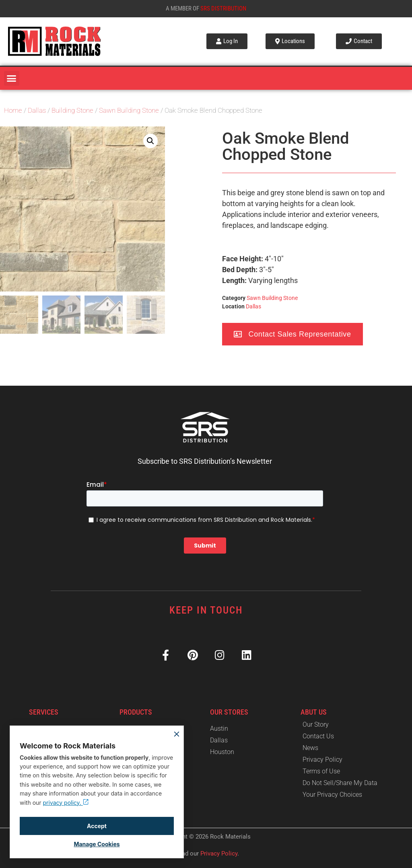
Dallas (37, 111)
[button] (12, 79)
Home (13, 111)
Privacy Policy (219, 854)
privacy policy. (66, 803)
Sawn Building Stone (129, 111)
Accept (97, 826)
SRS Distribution (223, 8)
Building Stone (72, 111)
